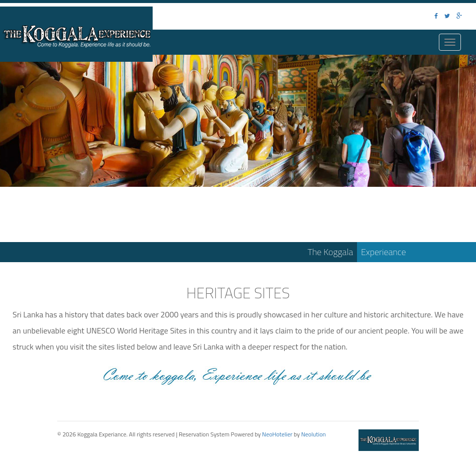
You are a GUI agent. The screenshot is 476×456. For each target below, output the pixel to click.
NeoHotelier (277, 434)
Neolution (314, 434)
